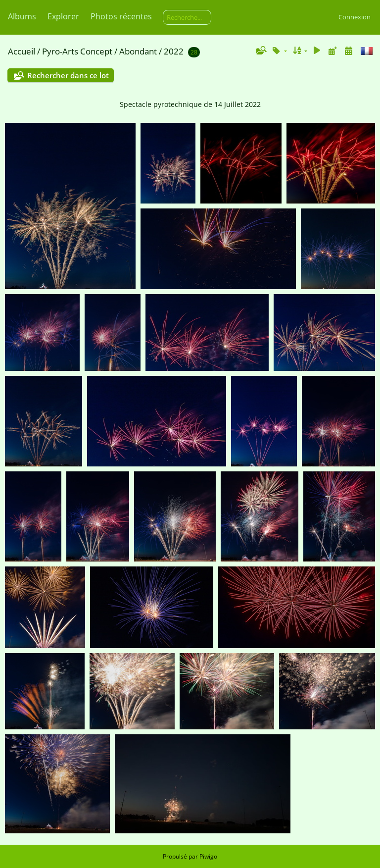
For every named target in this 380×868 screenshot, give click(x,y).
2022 (174, 51)
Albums (22, 16)
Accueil (22, 51)
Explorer (63, 16)
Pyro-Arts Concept (77, 51)
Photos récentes (121, 16)
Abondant (138, 51)
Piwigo (208, 856)
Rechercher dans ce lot (68, 75)
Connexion (355, 17)
